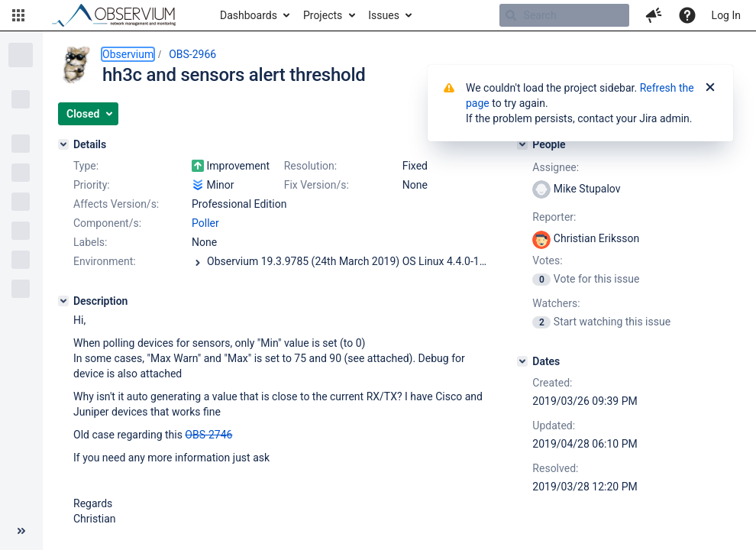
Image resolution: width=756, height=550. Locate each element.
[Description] (63, 301)
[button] (18, 15)
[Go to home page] (121, 15)
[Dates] (522, 361)
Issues (384, 15)
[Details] (63, 144)
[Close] (710, 88)
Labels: (90, 242)
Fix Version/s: (317, 185)
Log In (726, 15)
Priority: (92, 185)
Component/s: (107, 223)
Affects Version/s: (116, 204)
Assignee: (556, 167)
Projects (323, 15)
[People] (522, 144)
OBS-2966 (192, 54)
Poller (205, 223)
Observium (128, 54)
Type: (86, 166)
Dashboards (249, 15)
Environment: (105, 261)
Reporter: (554, 217)
